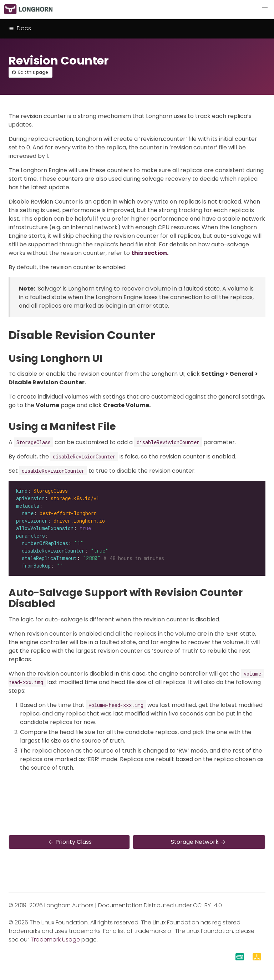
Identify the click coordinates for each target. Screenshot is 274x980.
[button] (265, 9)
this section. (150, 253)
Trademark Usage (55, 940)
